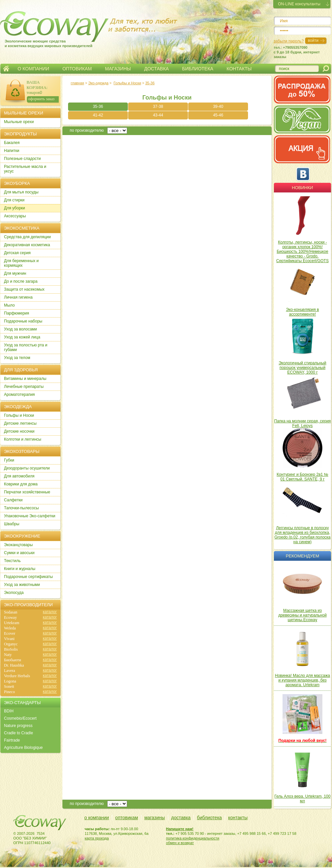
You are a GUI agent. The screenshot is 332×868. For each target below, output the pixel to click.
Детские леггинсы (20, 423)
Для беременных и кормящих (21, 263)
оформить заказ (41, 99)
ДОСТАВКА (156, 69)
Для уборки (14, 208)
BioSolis (11, 649)
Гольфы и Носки (127, 83)
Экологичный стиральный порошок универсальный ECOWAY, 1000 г (302, 368)
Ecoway (10, 617)
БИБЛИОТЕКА (198, 69)
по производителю (87, 130)
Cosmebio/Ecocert (20, 718)
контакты (238, 818)
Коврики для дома (21, 484)
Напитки (12, 151)
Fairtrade (12, 740)
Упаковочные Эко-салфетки (30, 516)
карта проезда (97, 838)
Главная (6, 69)
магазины (155, 818)
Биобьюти (12, 660)
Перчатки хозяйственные (27, 492)
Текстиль (12, 561)
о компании (97, 818)
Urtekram (12, 623)
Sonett (9, 687)
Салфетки (13, 500)
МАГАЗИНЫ (118, 69)
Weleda (10, 628)
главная (77, 83)
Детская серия (17, 253)
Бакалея (12, 143)
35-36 (150, 83)
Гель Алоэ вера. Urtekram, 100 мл (303, 799)
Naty (8, 655)
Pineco (9, 692)
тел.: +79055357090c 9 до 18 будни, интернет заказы (297, 52)
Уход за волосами (20, 329)
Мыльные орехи (19, 122)
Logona (10, 681)
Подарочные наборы (23, 321)
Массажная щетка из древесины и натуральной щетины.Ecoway (302, 615)
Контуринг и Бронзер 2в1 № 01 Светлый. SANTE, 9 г (302, 477)
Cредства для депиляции (27, 237)
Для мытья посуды (21, 192)
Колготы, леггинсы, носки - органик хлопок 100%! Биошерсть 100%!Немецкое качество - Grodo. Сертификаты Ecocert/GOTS (302, 252)
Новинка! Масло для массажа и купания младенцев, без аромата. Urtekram (302, 680)
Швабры (12, 524)
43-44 (158, 115)
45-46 (218, 115)
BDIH (9, 711)
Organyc (11, 644)
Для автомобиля (19, 476)
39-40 (218, 107)
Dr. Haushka (14, 665)
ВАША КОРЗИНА (37, 85)
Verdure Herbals (17, 676)
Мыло (9, 305)
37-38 (158, 107)
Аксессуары (15, 216)
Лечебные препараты (24, 387)
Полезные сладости (22, 159)
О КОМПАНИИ (33, 69)
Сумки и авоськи (19, 553)
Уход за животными (22, 585)
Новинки (302, 188)
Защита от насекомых (24, 289)
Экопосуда (14, 593)
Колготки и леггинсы (23, 439)
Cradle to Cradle (18, 733)
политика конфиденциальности (193, 838)
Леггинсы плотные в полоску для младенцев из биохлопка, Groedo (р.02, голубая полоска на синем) (302, 535)
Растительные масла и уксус (25, 169)
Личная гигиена (18, 297)
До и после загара (21, 281)
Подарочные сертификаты (28, 577)
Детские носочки (19, 431)
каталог (50, 612)
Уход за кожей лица (22, 337)
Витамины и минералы (25, 379)
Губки (9, 460)
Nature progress (18, 726)
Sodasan (11, 612)
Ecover (10, 633)
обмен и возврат (180, 843)
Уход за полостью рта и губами (26, 347)
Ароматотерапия (19, 395)
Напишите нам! (180, 829)
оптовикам (127, 818)
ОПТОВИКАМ (77, 69)
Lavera (9, 671)
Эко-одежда (98, 83)
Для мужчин (15, 273)
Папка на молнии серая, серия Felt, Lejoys (303, 423)
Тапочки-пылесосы (21, 508)
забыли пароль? (289, 41)
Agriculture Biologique (23, 748)
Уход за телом (17, 358)
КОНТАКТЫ (239, 69)
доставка (181, 818)
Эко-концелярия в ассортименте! (302, 312)
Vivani (9, 639)
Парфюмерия (17, 313)
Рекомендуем (302, 556)
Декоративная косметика (27, 245)
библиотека (209, 818)
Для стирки (14, 200)
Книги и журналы (20, 569)
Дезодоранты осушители (27, 468)
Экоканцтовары (18, 545)
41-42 (98, 115)
